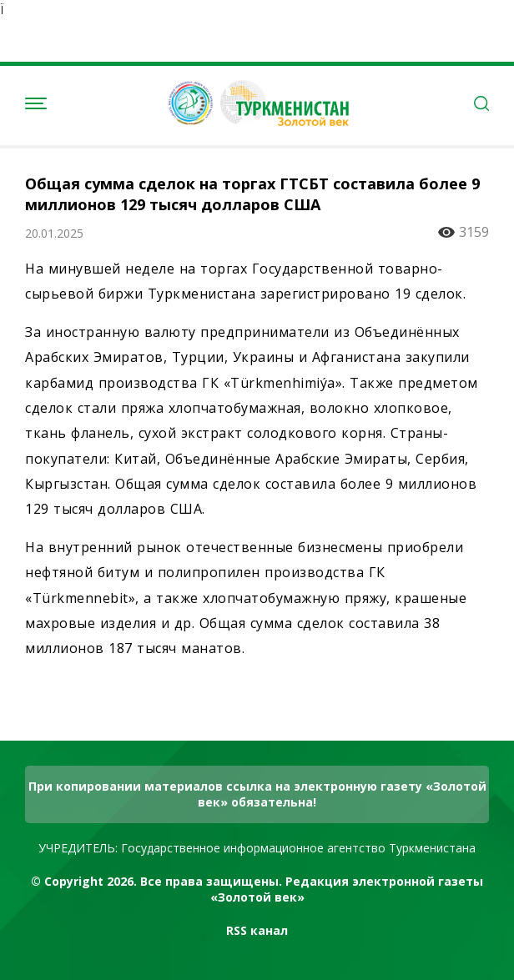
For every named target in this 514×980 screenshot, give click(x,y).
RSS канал (257, 930)
